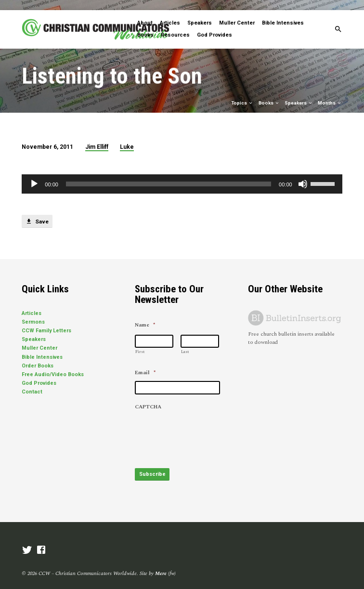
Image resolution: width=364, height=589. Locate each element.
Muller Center (237, 13)
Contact (32, 382)
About (145, 13)
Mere (161, 563)
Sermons (33, 312)
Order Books (38, 356)
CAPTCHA (148, 397)
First (140, 342)
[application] (182, 174)
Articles (170, 13)
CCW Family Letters (46, 321)
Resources (175, 25)
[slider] (169, 174)
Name (145, 315)
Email (145, 363)
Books (145, 25)
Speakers (200, 13)
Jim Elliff (97, 137)
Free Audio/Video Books (53, 364)
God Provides (214, 25)
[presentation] (208, 424)
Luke (127, 137)
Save (37, 211)
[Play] (34, 174)
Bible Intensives (283, 13)
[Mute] (303, 174)
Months (330, 93)
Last (185, 342)
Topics (242, 93)
